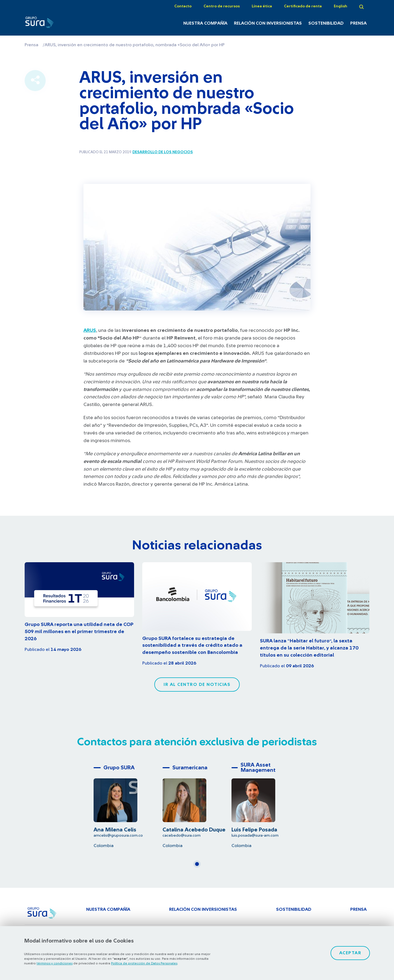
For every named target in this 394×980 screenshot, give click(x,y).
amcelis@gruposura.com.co (118, 835)
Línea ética (262, 6)
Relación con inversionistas (268, 23)
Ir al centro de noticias (197, 685)
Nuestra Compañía (205, 23)
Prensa (358, 23)
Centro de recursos (222, 6)
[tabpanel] (128, 805)
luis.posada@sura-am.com (255, 835)
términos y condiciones (55, 963)
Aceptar (350, 953)
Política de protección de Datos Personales (144, 963)
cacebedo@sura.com (182, 835)
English (341, 6)
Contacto (183, 6)
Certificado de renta (303, 6)
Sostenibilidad (326, 23)
